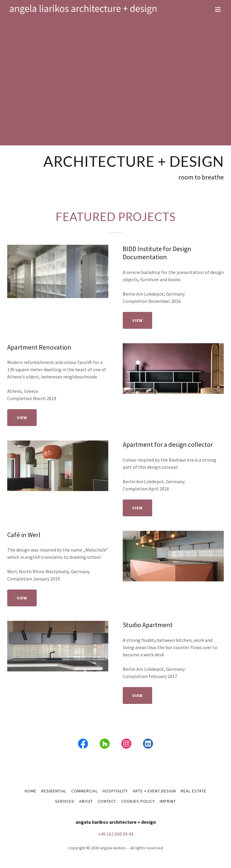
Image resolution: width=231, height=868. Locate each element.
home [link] (31, 791)
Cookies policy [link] (138, 801)
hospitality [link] (115, 791)
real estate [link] (194, 791)
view (137, 320)
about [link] (86, 801)
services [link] (65, 801)
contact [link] (107, 801)
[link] (83, 9)
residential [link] (54, 791)
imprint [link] (168, 801)
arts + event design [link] (154, 791)
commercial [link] (85, 791)
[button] (218, 9)
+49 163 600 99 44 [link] (116, 834)
